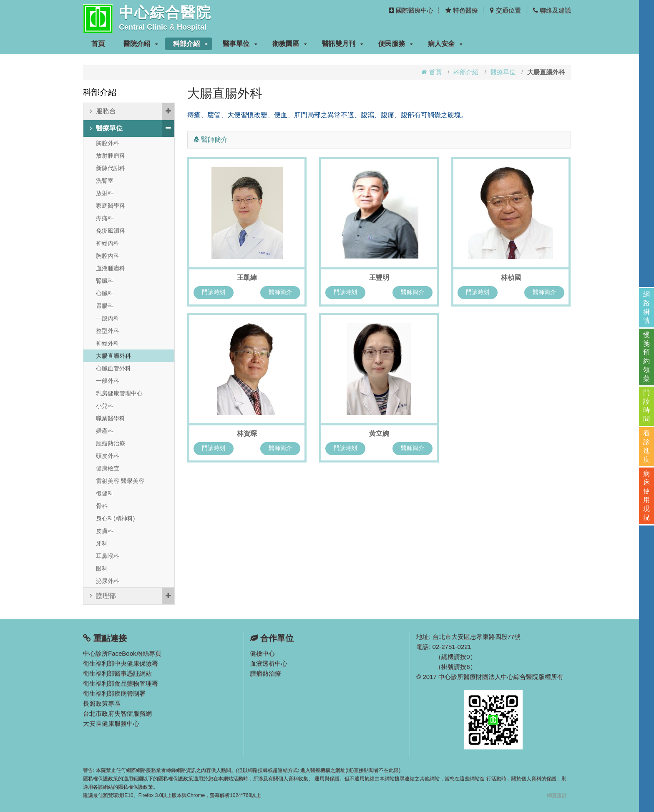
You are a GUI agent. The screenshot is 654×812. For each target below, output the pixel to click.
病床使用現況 (646, 495)
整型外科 (108, 331)
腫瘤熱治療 (111, 443)
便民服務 (396, 44)
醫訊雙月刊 (343, 44)
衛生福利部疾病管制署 (114, 693)
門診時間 (646, 406)
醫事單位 (240, 44)
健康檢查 (108, 468)
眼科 (102, 568)
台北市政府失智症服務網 (117, 713)
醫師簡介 (280, 292)
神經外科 (108, 343)
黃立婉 (379, 434)
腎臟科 (105, 281)
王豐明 (379, 278)
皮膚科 (105, 531)
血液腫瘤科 (111, 268)
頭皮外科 (108, 456)
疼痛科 (105, 218)
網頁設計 (557, 795)
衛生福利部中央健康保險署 (121, 663)
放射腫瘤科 (111, 156)
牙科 (102, 543)
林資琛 (247, 434)
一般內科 (108, 318)
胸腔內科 (108, 256)
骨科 (102, 506)
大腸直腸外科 (113, 356)
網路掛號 (646, 307)
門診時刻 (214, 292)
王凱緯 (247, 278)
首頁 (98, 44)
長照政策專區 (102, 703)
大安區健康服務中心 (111, 723)
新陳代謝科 (111, 168)
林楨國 (511, 278)
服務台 (132, 111)
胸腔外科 (108, 143)
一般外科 (108, 381)
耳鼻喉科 (108, 556)
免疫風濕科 (111, 231)
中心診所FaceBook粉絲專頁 (122, 653)
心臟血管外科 (113, 368)
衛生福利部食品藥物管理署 (121, 683)
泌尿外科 (108, 581)
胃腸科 (105, 306)
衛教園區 (290, 44)
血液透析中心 (269, 663)
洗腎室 (105, 181)
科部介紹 (190, 44)
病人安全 (445, 44)
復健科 (105, 493)
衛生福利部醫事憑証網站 (117, 673)
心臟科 (105, 293)
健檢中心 (262, 653)
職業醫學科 (111, 418)
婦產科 (105, 431)
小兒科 (105, 406)
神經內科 (108, 243)
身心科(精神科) (115, 518)
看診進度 (646, 446)
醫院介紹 (141, 44)
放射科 (105, 193)
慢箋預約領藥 (646, 357)
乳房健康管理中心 (119, 393)
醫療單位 (503, 72)
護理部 (132, 596)
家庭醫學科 (111, 206)
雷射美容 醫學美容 (120, 481)
